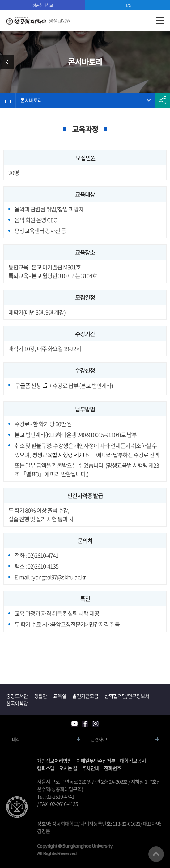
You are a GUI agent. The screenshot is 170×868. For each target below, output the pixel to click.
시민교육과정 (9, 62)
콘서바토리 (31, 100)
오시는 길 (68, 768)
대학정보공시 (133, 761)
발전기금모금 (85, 696)
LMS (128, 5)
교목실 (60, 696)
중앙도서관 (17, 696)
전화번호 (113, 768)
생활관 (40, 696)
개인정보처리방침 (54, 761)
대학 (16, 739)
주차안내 (91, 768)
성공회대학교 (43, 5)
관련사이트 (100, 739)
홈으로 (8, 100)
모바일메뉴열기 (160, 21)
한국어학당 (17, 703)
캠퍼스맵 (46, 768)
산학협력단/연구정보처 (127, 696)
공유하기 (162, 100)
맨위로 (156, 854)
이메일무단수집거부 (96, 761)
